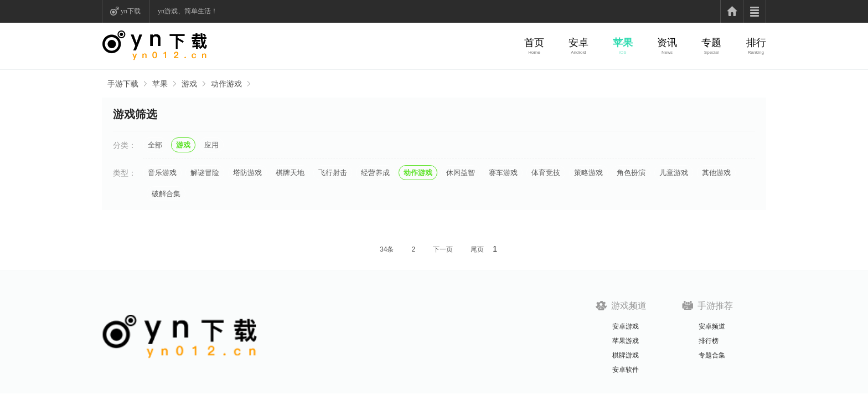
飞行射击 (333, 173)
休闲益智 (461, 173)
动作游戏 (226, 84)
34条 (387, 249)
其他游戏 (716, 173)
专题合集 (712, 355)
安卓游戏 (626, 326)
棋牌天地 (290, 173)
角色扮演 (631, 173)
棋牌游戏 (626, 355)
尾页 (477, 249)
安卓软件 (626, 370)
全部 (155, 145)
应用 (211, 145)
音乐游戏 (162, 173)
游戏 (189, 84)
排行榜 (709, 341)
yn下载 (131, 11)
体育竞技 (546, 173)
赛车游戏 (503, 173)
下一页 (443, 249)
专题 (711, 43)
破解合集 (166, 194)
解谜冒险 (205, 173)
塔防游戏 (247, 173)
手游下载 (123, 84)
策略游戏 (588, 173)
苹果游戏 (626, 341)
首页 (534, 43)
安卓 (578, 43)
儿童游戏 (674, 173)
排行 (756, 43)
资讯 (667, 43)
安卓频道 (712, 326)
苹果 (623, 43)
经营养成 (375, 173)
